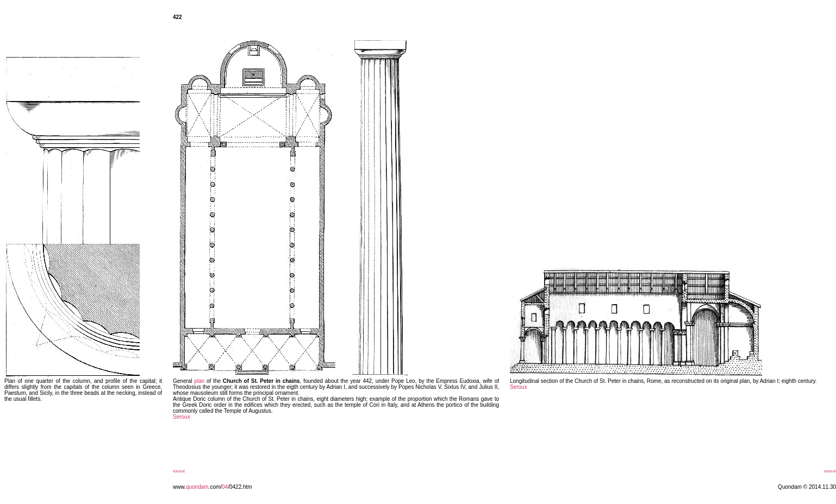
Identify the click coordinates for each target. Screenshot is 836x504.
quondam (197, 487)
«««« (179, 471)
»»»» (830, 471)
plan (199, 381)
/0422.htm (240, 487)
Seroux (182, 417)
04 (225, 487)
